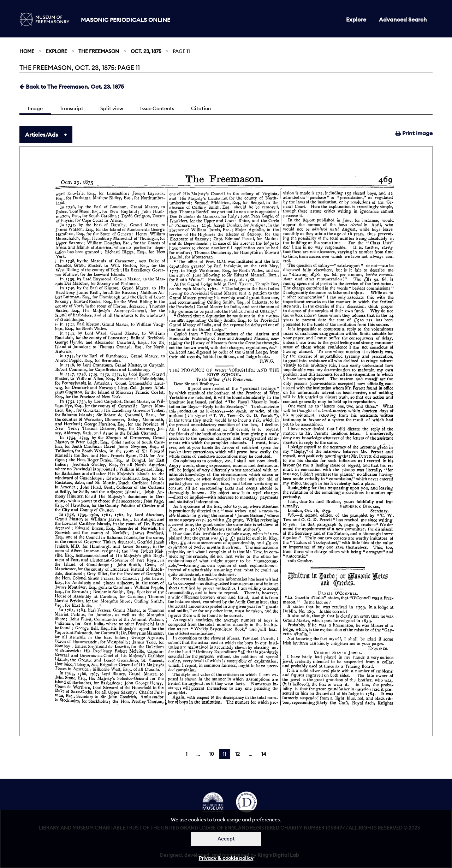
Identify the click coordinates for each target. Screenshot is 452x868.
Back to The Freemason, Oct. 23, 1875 (72, 87)
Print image (414, 133)
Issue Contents (157, 108)
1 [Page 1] (187, 754)
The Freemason (99, 51)
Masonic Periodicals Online (126, 20)
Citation (201, 108)
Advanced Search (403, 19)
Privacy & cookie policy (226, 858)
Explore (356, 19)
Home (27, 51)
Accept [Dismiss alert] (226, 839)
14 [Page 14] (264, 754)
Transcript (72, 108)
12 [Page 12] (237, 754)
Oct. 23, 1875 (146, 51)
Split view (112, 108)
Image (35, 108)
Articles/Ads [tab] (41, 135)
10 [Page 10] (212, 754)
